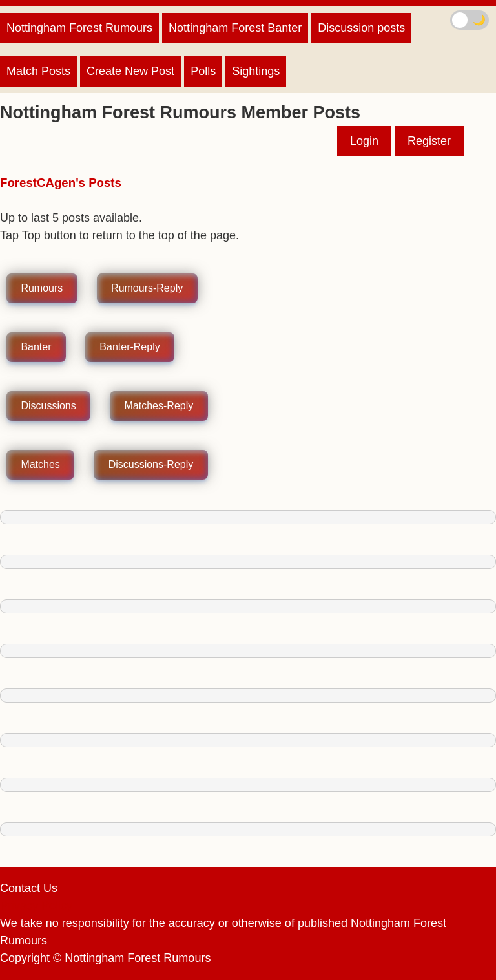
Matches (40, 465)
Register (429, 141)
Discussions (48, 406)
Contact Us (29, 888)
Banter (36, 347)
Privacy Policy (36, 906)
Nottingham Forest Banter (235, 28)
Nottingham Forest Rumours (79, 28)
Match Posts (38, 71)
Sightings (256, 71)
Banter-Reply (129, 347)
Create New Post (130, 71)
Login (364, 141)
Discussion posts (361, 28)
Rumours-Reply (147, 289)
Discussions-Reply (151, 465)
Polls (203, 71)
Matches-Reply (159, 406)
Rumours (42, 289)
